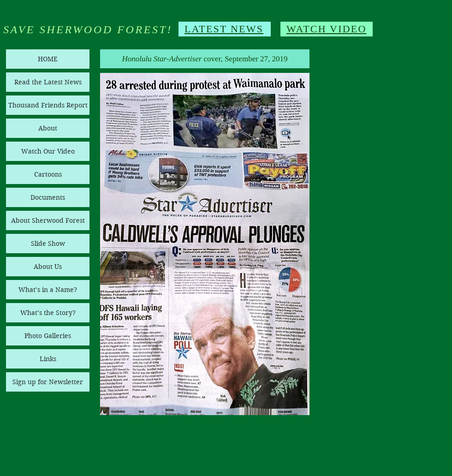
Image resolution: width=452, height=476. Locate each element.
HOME (48, 59)
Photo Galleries (48, 336)
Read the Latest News (48, 82)
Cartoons (48, 174)
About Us (48, 267)
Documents (48, 197)
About (48, 128)
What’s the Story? (48, 313)
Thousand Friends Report (48, 105)
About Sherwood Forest (48, 220)
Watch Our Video (48, 151)
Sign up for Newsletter (48, 382)
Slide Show (48, 244)
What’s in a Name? (48, 290)
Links (48, 359)
